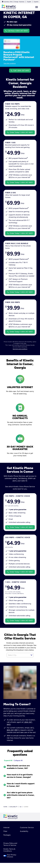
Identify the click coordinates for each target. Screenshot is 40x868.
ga (21, 807)
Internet (6, 827)
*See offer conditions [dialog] (10, 63)
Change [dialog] (16, 2)
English (29, 2)
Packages (7, 835)
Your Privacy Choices (10, 856)
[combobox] (18, 655)
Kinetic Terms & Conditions (9, 850)
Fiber (5, 831)
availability (13, 807)
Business (22, 2)
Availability (24, 831)
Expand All (8, 760)
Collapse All (18, 760)
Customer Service (27, 827)
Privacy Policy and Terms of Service (10, 844)
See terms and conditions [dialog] (20, 349)
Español (36, 2)
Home (5, 807)
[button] (31, 655)
